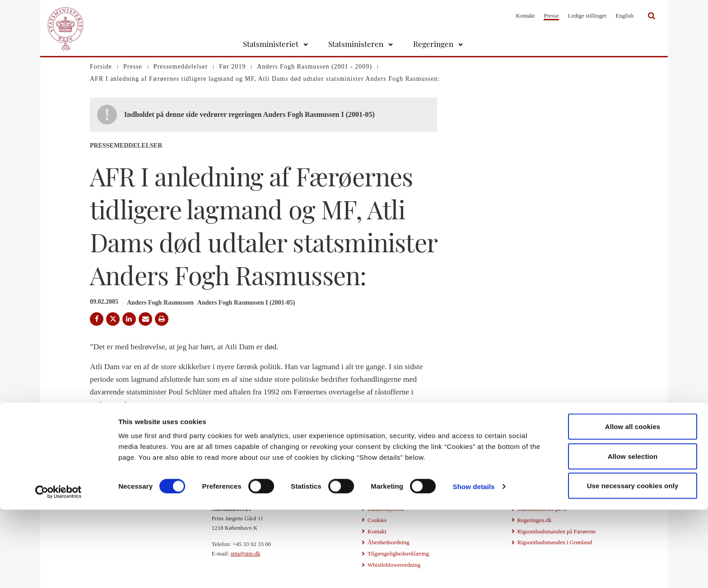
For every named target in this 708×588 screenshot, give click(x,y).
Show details (474, 565)
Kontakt (526, 16)
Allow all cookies (633, 505)
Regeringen (433, 44)
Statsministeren (356, 44)
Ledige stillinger (587, 16)
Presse (551, 16)
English (624, 16)
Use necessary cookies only (633, 564)
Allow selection (633, 535)
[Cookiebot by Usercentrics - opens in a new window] (58, 570)
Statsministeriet (271, 44)
